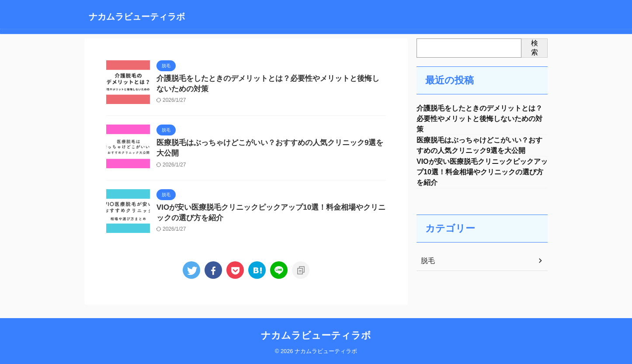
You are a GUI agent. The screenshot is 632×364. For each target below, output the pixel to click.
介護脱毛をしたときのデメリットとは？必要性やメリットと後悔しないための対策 (479, 120)
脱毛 (427, 268)
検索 (535, 48)
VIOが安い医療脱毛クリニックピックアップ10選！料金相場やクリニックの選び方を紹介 (482, 178)
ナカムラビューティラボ (137, 17)
